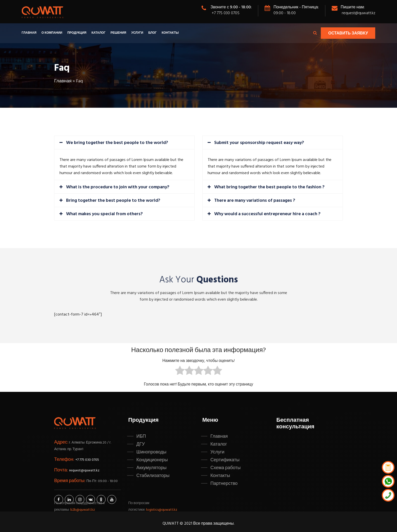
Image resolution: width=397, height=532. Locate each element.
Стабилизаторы (153, 476)
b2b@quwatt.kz (83, 510)
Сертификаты (225, 460)
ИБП (141, 436)
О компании (52, 33)
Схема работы (225, 468)
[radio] (180, 372)
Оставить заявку (348, 33)
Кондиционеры (152, 460)
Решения (118, 33)
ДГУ (141, 444)
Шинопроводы (152, 452)
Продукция (77, 33)
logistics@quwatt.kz (162, 510)
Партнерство (224, 484)
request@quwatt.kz (359, 13)
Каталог (98, 33)
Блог (153, 33)
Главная (29, 33)
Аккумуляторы (152, 468)
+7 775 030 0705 (226, 13)
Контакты (170, 33)
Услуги (137, 33)
